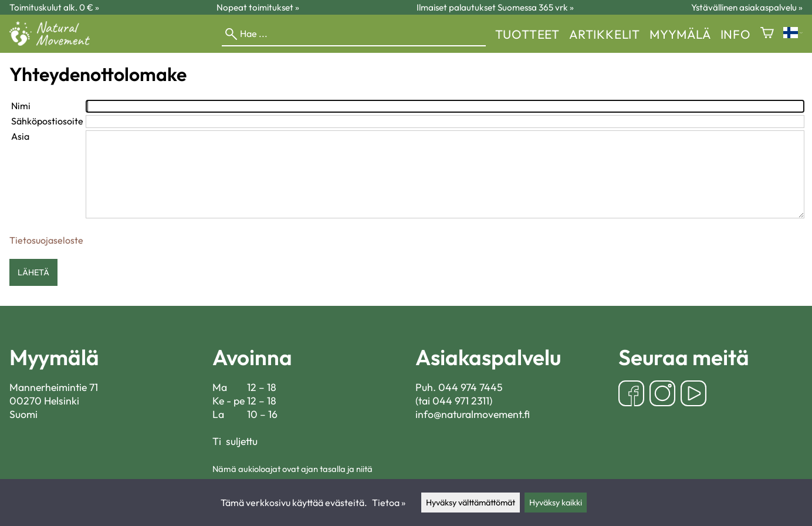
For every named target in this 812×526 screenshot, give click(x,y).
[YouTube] (693, 395)
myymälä (680, 34)
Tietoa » (389, 503)
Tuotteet (527, 34)
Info (736, 34)
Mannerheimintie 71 (54, 387)
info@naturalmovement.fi (473, 414)
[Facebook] (631, 395)
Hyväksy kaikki (556, 503)
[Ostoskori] (767, 34)
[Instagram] (662, 395)
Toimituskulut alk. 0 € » (54, 7)
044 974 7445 (471, 387)
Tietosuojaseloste (46, 240)
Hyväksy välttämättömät (471, 503)
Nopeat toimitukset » (258, 7)
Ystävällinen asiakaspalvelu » (747, 7)
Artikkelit (605, 34)
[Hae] (354, 34)
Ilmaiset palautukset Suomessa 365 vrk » (495, 7)
